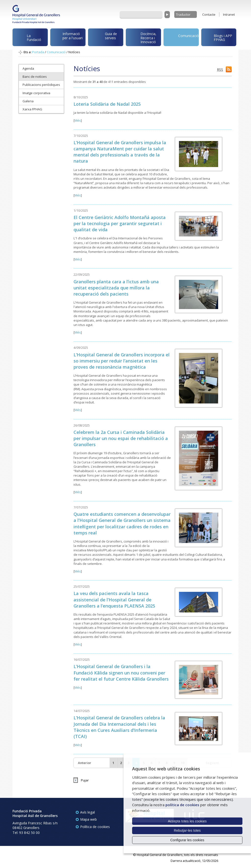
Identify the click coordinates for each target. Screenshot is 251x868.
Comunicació (182, 37)
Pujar (85, 780)
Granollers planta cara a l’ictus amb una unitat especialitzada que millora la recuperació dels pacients (116, 288)
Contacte (209, 14)
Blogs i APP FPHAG (218, 36)
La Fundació (28, 38)
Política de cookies (95, 827)
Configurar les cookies (187, 840)
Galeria (28, 101)
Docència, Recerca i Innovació (142, 38)
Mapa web (88, 819)
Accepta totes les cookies (187, 821)
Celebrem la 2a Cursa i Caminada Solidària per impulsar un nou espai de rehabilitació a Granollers (121, 438)
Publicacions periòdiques (41, 85)
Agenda (28, 68)
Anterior (85, 763)
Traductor (183, 14)
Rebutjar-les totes (187, 830)
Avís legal (88, 812)
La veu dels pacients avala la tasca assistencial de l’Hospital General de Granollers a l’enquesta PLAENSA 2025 (114, 599)
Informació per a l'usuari (67, 37)
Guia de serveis (103, 39)
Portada (38, 52)
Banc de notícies (35, 77)
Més (78, 120)
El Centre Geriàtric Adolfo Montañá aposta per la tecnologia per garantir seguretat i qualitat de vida (120, 223)
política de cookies (182, 805)
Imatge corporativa (36, 93)
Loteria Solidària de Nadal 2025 (107, 104)
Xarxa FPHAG (32, 109)
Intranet (229, 14)
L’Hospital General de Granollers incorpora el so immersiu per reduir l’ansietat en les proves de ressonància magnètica (122, 361)
